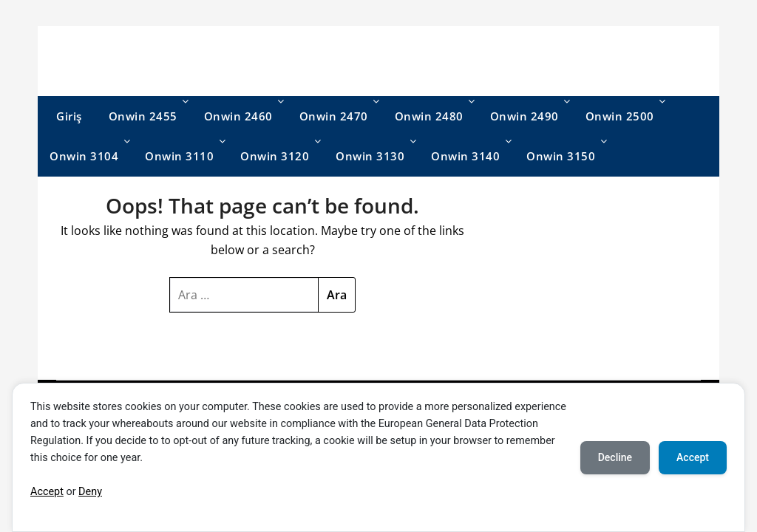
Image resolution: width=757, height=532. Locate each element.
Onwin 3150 (561, 156)
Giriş (69, 116)
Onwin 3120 (275, 156)
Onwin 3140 (465, 156)
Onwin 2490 (525, 116)
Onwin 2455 (143, 116)
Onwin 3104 (84, 156)
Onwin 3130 (370, 156)
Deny (90, 492)
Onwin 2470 (334, 116)
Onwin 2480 (429, 116)
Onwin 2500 (620, 116)
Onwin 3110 (179, 156)
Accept (47, 492)
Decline (615, 457)
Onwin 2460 (238, 116)
